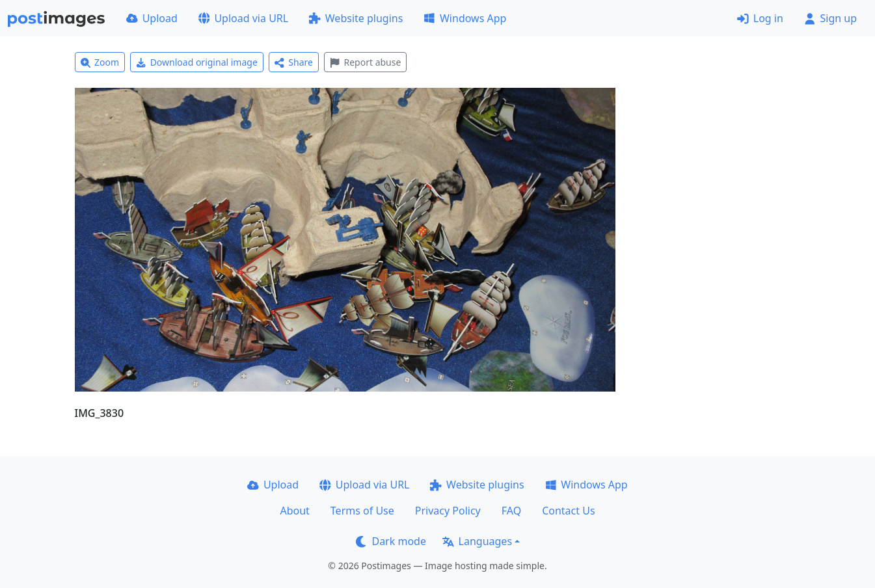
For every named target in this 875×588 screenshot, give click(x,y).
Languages (477, 541)
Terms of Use (362, 511)
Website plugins (356, 18)
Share (294, 62)
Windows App (465, 18)
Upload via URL (243, 18)
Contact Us (568, 511)
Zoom (100, 62)
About (294, 511)
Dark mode (391, 541)
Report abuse (365, 62)
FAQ (511, 511)
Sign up (830, 18)
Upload (152, 18)
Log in (760, 18)
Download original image (197, 62)
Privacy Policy (448, 511)
